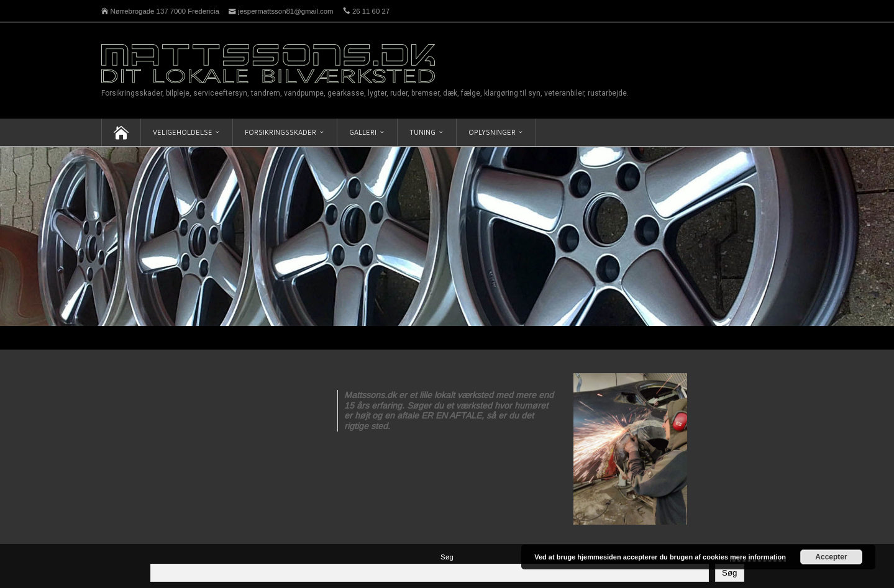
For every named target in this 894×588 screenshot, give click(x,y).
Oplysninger (492, 132)
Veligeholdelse (183, 132)
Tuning (422, 132)
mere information (758, 557)
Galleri (363, 132)
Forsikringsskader (281, 132)
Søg (447, 557)
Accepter (831, 557)
